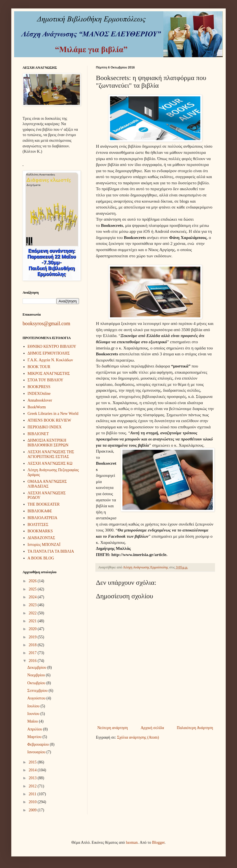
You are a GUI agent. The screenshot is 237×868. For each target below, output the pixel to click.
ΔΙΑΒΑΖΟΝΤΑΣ (41, 538)
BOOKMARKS (40, 531)
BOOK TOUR (39, 367)
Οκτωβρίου (37, 683)
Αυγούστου (37, 698)
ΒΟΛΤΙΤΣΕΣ (38, 525)
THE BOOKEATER (44, 504)
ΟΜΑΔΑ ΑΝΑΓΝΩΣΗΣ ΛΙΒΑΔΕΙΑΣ (47, 484)
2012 (33, 786)
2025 (33, 589)
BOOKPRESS (39, 387)
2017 (33, 653)
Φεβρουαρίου (39, 744)
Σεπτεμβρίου (38, 691)
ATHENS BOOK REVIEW (50, 420)
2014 (33, 770)
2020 (33, 629)
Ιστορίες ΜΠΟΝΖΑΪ (44, 545)
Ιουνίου (34, 714)
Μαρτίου (35, 737)
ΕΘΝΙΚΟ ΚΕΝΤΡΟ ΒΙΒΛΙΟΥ (52, 346)
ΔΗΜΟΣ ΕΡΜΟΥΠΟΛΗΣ (49, 353)
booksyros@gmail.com (46, 324)
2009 (33, 810)
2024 (33, 597)
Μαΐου (33, 721)
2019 (33, 637)
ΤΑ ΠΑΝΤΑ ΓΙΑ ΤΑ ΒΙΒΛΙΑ (51, 551)
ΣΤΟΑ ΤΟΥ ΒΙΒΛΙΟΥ (46, 380)
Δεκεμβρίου (37, 667)
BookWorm (37, 407)
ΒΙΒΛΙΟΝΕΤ (38, 434)
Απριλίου (35, 729)
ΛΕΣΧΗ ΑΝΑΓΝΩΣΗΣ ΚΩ (50, 463)
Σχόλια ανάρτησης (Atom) (138, 737)
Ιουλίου (34, 706)
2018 (33, 645)
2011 (33, 794)
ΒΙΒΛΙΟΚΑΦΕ (40, 511)
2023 (33, 605)
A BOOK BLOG (41, 558)
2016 (33, 661)
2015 (33, 762)
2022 (33, 613)
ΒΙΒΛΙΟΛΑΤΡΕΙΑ (43, 518)
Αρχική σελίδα (152, 728)
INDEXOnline (39, 394)
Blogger (158, 842)
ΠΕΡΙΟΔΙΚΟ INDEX (45, 427)
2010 (33, 802)
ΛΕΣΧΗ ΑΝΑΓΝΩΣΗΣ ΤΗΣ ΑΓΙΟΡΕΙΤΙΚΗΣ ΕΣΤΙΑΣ (51, 454)
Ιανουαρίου (37, 752)
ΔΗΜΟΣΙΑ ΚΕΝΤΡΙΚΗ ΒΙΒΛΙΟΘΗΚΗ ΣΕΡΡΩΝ (48, 443)
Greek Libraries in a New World (53, 414)
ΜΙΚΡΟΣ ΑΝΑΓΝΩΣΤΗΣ (49, 374)
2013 (33, 778)
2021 (33, 621)
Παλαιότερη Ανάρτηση (195, 728)
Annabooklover (40, 400)
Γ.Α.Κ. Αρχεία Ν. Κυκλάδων (50, 360)
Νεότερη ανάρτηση (113, 728)
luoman (132, 842)
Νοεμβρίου (37, 675)
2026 (33, 581)
